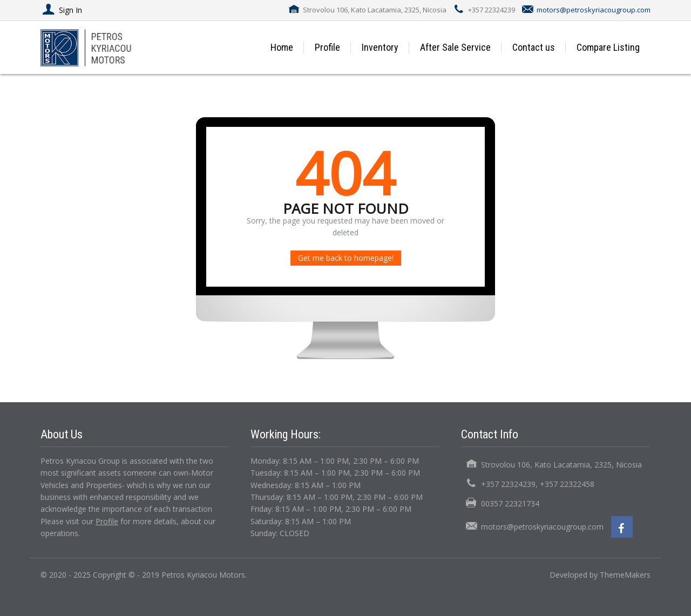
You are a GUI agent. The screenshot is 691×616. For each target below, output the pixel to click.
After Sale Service (455, 47)
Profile (327, 47)
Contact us (534, 47)
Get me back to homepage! (346, 258)
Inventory (380, 47)
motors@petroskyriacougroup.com (594, 10)
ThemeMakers (625, 575)
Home (282, 47)
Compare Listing (608, 47)
